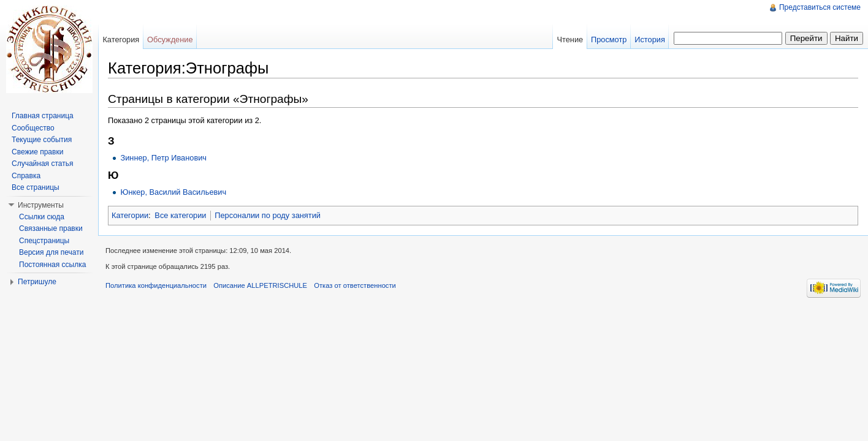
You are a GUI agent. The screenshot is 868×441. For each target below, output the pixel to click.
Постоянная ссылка (52, 265)
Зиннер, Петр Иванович (163, 158)
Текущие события (42, 140)
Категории (130, 215)
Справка (26, 176)
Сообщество (33, 128)
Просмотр (609, 40)
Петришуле (37, 282)
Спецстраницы (44, 241)
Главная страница (43, 116)
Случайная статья (42, 164)
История (650, 40)
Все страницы (36, 187)
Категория (121, 40)
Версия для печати (51, 252)
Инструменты (41, 205)
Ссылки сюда (42, 217)
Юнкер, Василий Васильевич (173, 192)
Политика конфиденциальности (156, 285)
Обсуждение (170, 40)
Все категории (180, 215)
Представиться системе (820, 7)
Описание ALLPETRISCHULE (260, 285)
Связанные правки (51, 228)
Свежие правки (37, 152)
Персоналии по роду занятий (268, 215)
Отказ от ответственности (355, 285)
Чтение (570, 40)
